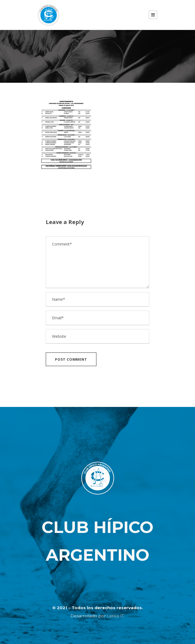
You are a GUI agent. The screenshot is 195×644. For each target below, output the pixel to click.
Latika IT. (116, 616)
